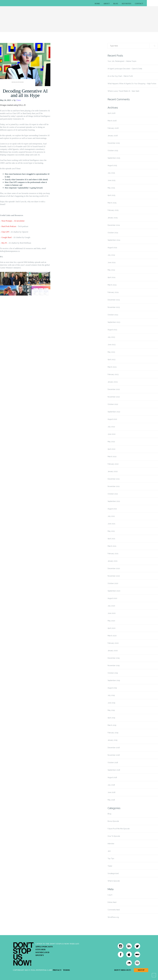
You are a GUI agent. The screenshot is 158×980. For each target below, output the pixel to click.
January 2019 (113, 740)
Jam (109, 851)
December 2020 (114, 568)
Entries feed (112, 902)
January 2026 (113, 136)
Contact (139, 4)
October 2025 (113, 151)
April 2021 (111, 539)
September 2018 (114, 770)
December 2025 (114, 143)
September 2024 (114, 240)
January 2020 (113, 651)
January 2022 (113, 471)
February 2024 (113, 292)
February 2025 (113, 210)
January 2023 (113, 382)
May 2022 (111, 442)
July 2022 (111, 427)
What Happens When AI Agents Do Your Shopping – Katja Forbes (132, 84)
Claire (18, 100)
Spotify (40, 955)
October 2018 (113, 763)
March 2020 (112, 636)
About (107, 4)
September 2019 (114, 680)
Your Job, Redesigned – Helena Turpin (122, 61)
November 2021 (114, 486)
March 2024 (112, 285)
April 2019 (111, 718)
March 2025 (112, 203)
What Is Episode (114, 881)
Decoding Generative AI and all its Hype (25, 93)
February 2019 (113, 733)
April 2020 (112, 628)
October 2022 (113, 404)
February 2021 (113, 554)
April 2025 (111, 195)
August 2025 (112, 165)
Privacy (57, 970)
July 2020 (111, 606)
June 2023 (112, 345)
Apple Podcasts (44, 947)
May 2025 (111, 188)
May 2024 (111, 270)
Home (97, 4)
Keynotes (127, 4)
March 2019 (112, 725)
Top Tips (111, 859)
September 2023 (114, 322)
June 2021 (111, 524)
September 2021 (114, 501)
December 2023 (114, 300)
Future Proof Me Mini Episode (119, 829)
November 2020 (114, 576)
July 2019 (111, 695)
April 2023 (111, 360)
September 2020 (114, 591)
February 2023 (113, 374)
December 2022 (114, 389)
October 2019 (113, 673)
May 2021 (111, 531)
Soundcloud (42, 952)
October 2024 (113, 233)
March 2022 (112, 457)
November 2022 (114, 397)
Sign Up (141, 970)
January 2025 (113, 218)
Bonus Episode (18, 82)
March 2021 (112, 546)
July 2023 (111, 337)
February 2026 (113, 128)
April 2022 (111, 449)
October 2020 (113, 583)
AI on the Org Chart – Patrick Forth (120, 76)
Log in (110, 895)
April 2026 (112, 113)
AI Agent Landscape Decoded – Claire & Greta (125, 69)
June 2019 (111, 703)
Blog (116, 4)
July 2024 (111, 255)
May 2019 (111, 710)
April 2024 (111, 277)
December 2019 (114, 658)
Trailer (110, 866)
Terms (66, 970)
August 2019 (112, 688)
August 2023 (112, 330)
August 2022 (112, 419)
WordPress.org (113, 917)
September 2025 (114, 158)
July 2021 (111, 516)
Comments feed (114, 910)
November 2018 (114, 755)
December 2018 (114, 748)
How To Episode (114, 836)
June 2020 (112, 613)
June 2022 (112, 434)
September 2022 (114, 412)
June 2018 (111, 792)
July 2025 (111, 173)
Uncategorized (113, 873)
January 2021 (113, 561)
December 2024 (114, 225)
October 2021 (113, 494)
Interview (111, 844)
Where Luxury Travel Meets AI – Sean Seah (123, 91)
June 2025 (111, 180)
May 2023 (111, 352)
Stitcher (41, 950)
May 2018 (111, 800)
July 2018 (111, 785)
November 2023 (114, 307)
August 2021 (112, 509)
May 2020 (111, 621)
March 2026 (112, 121)
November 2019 (114, 666)
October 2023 (113, 315)
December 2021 (114, 479)
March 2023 (112, 367)
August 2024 (112, 248)
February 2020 (113, 643)
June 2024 (112, 262)
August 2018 (112, 777)
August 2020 (112, 598)
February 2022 (113, 464)
